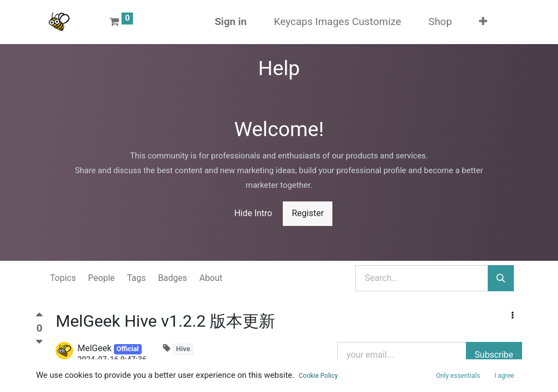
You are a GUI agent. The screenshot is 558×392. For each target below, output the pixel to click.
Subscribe (494, 355)
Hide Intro (253, 213)
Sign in (231, 22)
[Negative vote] (39, 342)
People (102, 278)
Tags (137, 278)
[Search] (501, 278)
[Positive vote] (39, 317)
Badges (172, 278)
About (211, 278)
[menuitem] (338, 22)
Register (308, 213)
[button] (483, 22)
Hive (183, 349)
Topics (63, 278)
